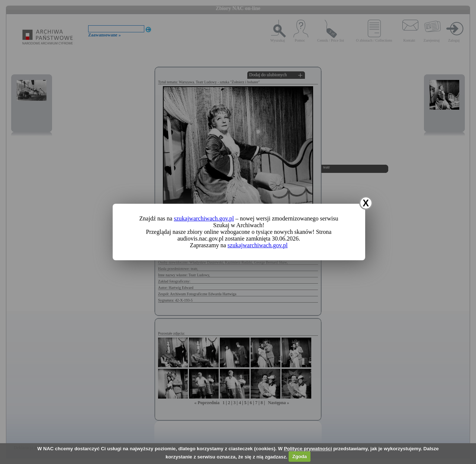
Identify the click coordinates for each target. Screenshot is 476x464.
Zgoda (300, 456)
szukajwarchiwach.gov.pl (204, 218)
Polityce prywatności (308, 449)
